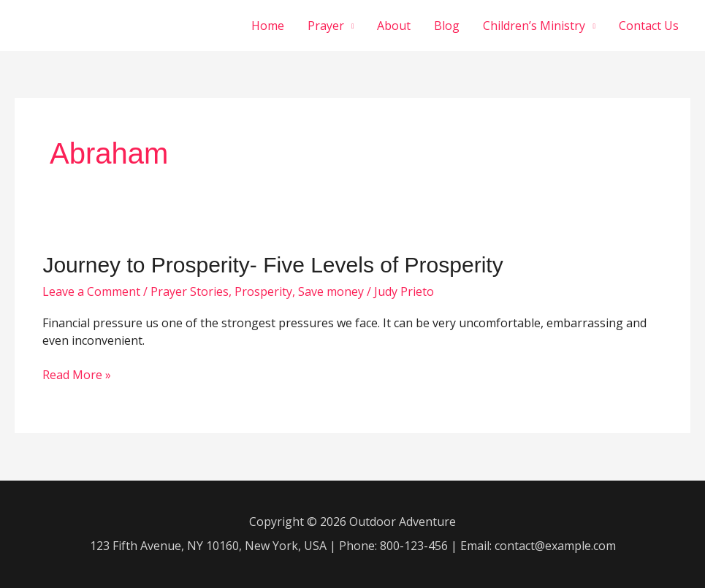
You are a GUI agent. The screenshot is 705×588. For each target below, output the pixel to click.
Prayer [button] (326, 26)
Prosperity (263, 291)
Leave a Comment (91, 291)
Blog (447, 26)
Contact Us (649, 26)
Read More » (77, 375)
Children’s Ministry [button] (534, 26)
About (394, 26)
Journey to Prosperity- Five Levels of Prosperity (273, 265)
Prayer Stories (190, 291)
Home (268, 26)
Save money (331, 291)
